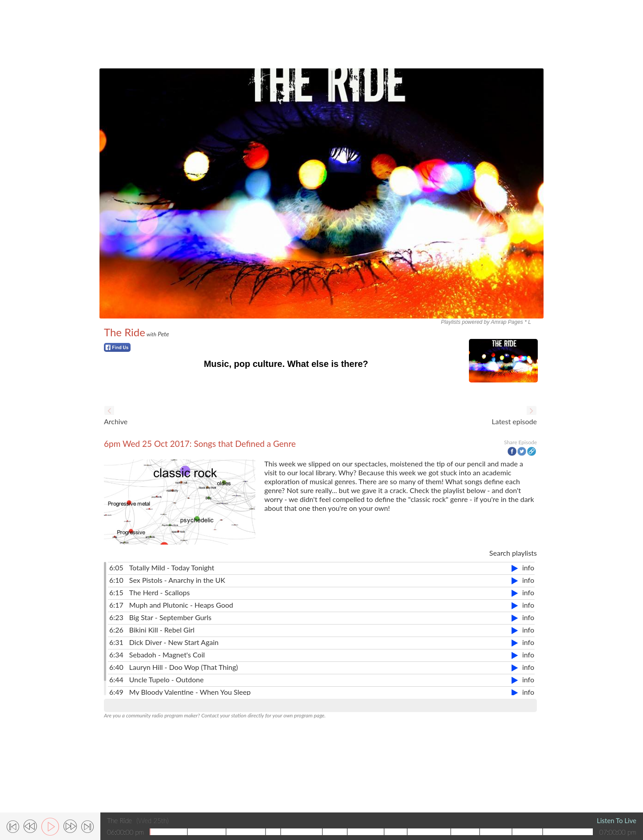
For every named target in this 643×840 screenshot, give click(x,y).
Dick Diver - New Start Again (174, 642)
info (528, 567)
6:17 (116, 605)
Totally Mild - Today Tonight (172, 567)
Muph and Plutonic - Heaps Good (181, 605)
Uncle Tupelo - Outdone (167, 679)
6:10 (116, 580)
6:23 (116, 617)
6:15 (116, 592)
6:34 (116, 655)
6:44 (116, 679)
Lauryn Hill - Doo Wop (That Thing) (184, 667)
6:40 (116, 667)
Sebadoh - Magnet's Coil (167, 655)
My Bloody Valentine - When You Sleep (190, 692)
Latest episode (514, 421)
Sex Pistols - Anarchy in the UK (177, 580)
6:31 (116, 642)
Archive (116, 421)
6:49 (116, 692)
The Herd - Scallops (160, 592)
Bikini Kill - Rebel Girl (162, 630)
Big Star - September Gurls (170, 617)
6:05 (116, 567)
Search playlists (513, 553)
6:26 (116, 630)
